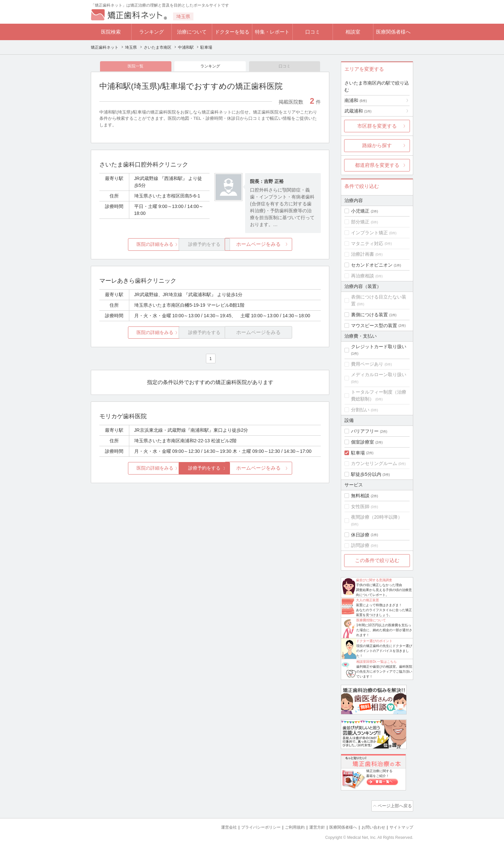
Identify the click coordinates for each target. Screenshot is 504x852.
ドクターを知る (232, 32)
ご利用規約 (286, 826)
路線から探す (377, 145)
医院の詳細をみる (136, 246)
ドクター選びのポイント (374, 641)
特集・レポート (272, 32)
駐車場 (358, 453)
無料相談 (360, 496)
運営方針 (310, 826)
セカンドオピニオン (372, 265)
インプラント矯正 (369, 233)
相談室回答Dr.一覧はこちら (377, 662)
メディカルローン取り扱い (379, 374)
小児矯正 (360, 211)
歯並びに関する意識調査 (374, 580)
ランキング (151, 32)
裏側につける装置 (369, 315)
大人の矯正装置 (367, 600)
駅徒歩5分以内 (366, 474)
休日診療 (360, 535)
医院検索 (111, 32)
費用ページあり (367, 364)
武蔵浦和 (358, 111)
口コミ (313, 32)
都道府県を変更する (377, 165)
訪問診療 (360, 545)
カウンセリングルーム (374, 463)
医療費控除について (371, 620)
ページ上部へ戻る (394, 805)
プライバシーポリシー (250, 826)
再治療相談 (363, 276)
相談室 (353, 32)
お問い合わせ (370, 826)
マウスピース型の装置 (374, 325)
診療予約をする (210, 469)
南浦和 (356, 100)
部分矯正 (360, 222)
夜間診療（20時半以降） (377, 517)
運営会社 (216, 826)
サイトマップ (400, 826)
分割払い (360, 410)
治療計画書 (363, 254)
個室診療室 (363, 442)
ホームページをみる (284, 246)
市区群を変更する (377, 126)
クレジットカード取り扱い (379, 347)
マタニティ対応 (367, 244)
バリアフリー (365, 431)
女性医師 (360, 506)
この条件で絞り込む (377, 560)
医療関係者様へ (393, 32)
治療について (192, 32)
